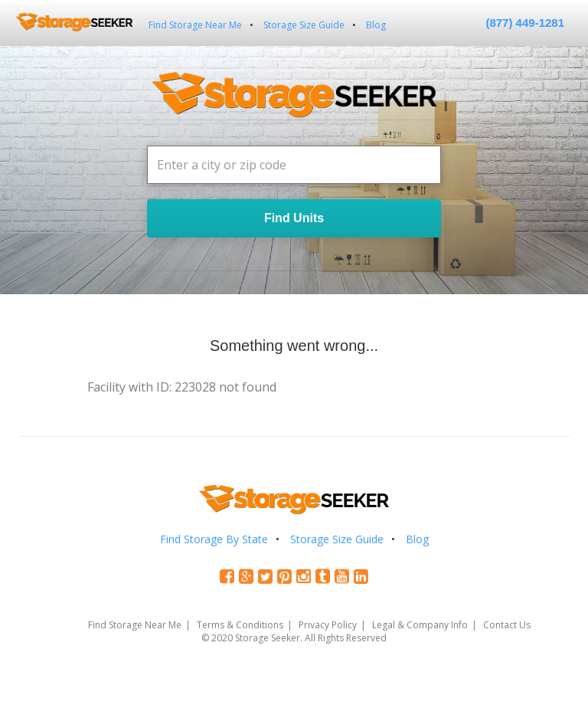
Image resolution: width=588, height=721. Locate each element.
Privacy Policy (328, 625)
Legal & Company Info (420, 625)
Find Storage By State (214, 539)
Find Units (294, 218)
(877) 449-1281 (525, 23)
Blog (376, 25)
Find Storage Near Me (195, 25)
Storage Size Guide (304, 25)
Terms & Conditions (240, 625)
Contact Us (507, 625)
